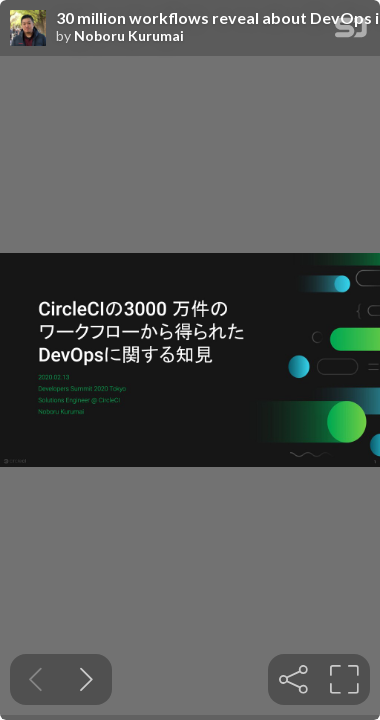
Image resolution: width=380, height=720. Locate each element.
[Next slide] (86, 679)
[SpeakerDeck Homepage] (351, 31)
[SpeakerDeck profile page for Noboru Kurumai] (28, 29)
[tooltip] (293, 679)
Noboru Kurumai (129, 36)
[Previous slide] (35, 679)
